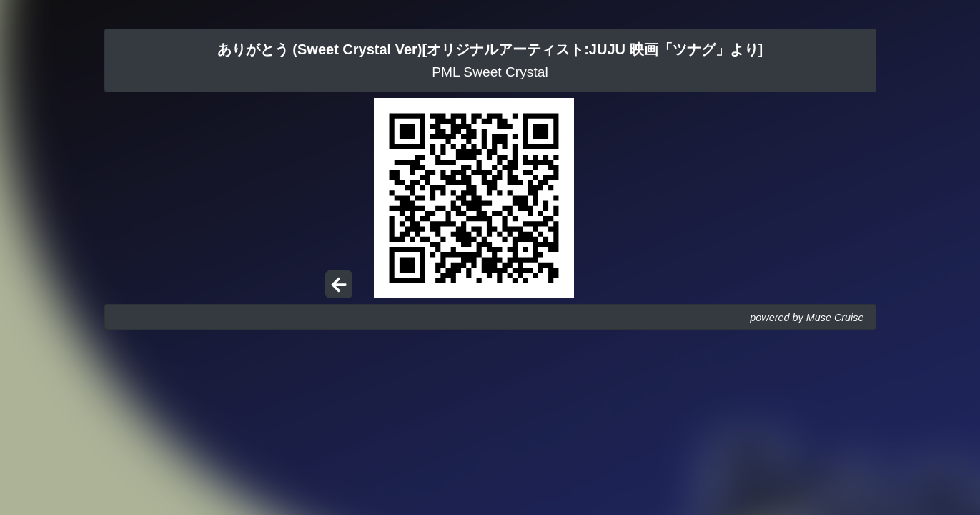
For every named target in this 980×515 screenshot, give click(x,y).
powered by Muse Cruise (807, 318)
